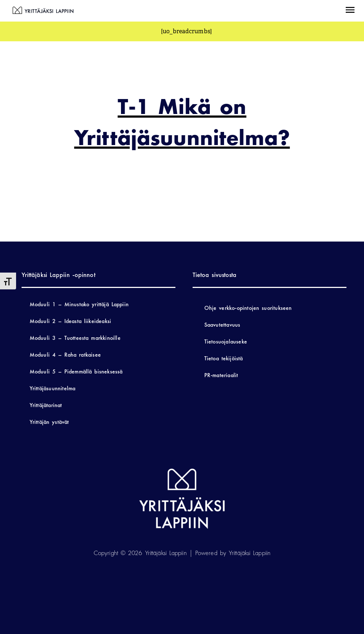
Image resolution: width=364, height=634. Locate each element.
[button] (350, 11)
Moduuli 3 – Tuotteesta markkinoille (75, 338)
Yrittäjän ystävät (49, 422)
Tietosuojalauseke (226, 341)
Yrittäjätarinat (46, 405)
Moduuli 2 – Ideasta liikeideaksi (71, 321)
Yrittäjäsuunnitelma (53, 388)
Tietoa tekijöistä (224, 358)
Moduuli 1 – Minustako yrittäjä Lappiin (79, 304)
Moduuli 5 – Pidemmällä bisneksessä (76, 371)
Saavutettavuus (222, 325)
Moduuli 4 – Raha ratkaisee (65, 355)
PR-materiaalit (221, 375)
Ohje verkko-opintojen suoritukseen (248, 308)
